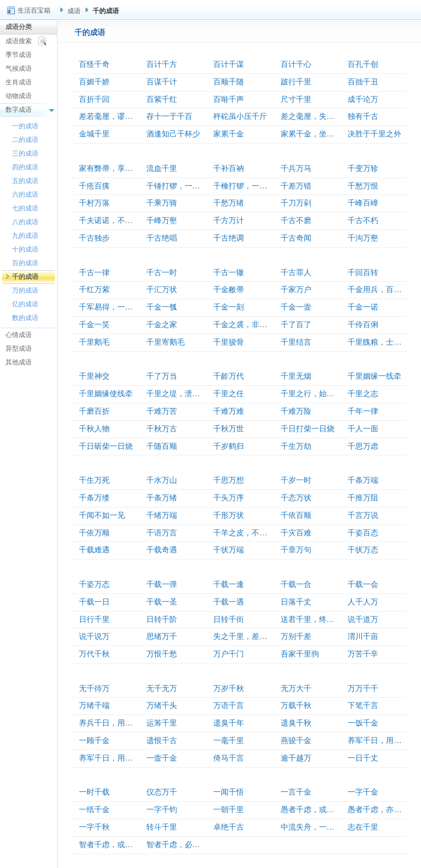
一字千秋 (94, 827)
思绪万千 (162, 636)
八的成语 (25, 222)
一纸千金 (94, 810)
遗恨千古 (162, 741)
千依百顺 (296, 515)
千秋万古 (162, 429)
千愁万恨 (363, 186)
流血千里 (162, 169)
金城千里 (94, 134)
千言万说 (363, 515)
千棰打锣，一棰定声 (248, 186)
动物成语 (19, 96)
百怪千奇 (94, 64)
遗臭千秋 (296, 723)
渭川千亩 (363, 636)
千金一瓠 (162, 307)
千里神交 (94, 376)
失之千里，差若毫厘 (248, 636)
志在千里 (363, 827)
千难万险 (296, 411)
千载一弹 (162, 584)
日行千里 (94, 619)
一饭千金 (363, 723)
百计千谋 (229, 64)
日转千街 (229, 619)
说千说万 (94, 636)
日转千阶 (162, 619)
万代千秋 (94, 654)
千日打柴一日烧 (308, 429)
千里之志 (363, 394)
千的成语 (25, 277)
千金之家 (162, 325)
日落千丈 (296, 602)
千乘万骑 (162, 203)
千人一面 (363, 429)
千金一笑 (94, 325)
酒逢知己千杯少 (173, 134)
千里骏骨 (229, 342)
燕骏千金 (296, 741)
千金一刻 (229, 307)
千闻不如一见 (102, 515)
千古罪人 (296, 273)
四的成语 (25, 167)
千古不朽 (363, 221)
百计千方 (162, 64)
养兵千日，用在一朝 (113, 723)
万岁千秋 (229, 689)
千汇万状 (162, 290)
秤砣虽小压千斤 (240, 116)
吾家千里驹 (300, 654)
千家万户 (296, 290)
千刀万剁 (296, 203)
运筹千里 (162, 723)
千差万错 (296, 186)
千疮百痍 (94, 186)
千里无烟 (296, 376)
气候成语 (19, 68)
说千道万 (363, 619)
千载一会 (363, 584)
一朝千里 (229, 810)
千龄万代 (229, 376)
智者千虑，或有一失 (113, 845)
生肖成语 (19, 82)
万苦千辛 (363, 654)
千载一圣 (162, 602)
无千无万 (162, 689)
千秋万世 (229, 429)
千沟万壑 (363, 238)
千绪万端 (162, 515)
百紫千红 (162, 99)
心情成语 (19, 335)
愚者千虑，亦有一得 (382, 810)
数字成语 (19, 110)
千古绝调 (229, 238)
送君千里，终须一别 (315, 619)
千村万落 (94, 203)
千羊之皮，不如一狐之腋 (255, 533)
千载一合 (296, 584)
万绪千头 (162, 706)
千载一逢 (229, 584)
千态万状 (296, 498)
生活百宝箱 (34, 10)
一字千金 (363, 792)
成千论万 (363, 99)
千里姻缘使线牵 (106, 394)
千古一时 (162, 273)
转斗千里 (162, 827)
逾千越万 (296, 758)
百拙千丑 (363, 82)
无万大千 (296, 689)
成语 (74, 11)
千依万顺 (94, 533)
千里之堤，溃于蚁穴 (181, 394)
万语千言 (229, 706)
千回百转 (363, 273)
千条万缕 (94, 498)
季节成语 (19, 55)
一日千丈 (363, 758)
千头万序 (229, 498)
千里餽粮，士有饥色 (382, 342)
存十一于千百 (169, 116)
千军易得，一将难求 (113, 307)
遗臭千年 (229, 723)
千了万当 (162, 376)
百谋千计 (162, 82)
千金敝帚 (229, 290)
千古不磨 (296, 221)
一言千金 (296, 792)
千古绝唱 (162, 238)
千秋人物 (94, 429)
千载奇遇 (162, 550)
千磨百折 (94, 411)
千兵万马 (296, 169)
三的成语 (25, 153)
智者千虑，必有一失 (181, 845)
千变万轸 (363, 169)
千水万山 (162, 480)
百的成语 (25, 263)
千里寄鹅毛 (166, 342)
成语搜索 (19, 41)
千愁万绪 (229, 203)
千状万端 (229, 550)
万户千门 (229, 654)
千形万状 (229, 515)
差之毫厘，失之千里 (315, 116)
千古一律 (94, 273)
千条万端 (363, 480)
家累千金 (229, 134)
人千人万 (363, 602)
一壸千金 (162, 758)
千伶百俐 (363, 325)
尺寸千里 (296, 99)
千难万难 (229, 411)
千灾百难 (296, 533)
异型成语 (19, 349)
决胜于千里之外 (374, 134)
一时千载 (94, 792)
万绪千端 (94, 706)
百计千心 (296, 64)
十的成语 (25, 249)
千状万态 (363, 550)
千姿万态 (94, 584)
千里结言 (296, 342)
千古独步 (94, 238)
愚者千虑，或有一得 (315, 810)
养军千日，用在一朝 (113, 758)
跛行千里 (296, 82)
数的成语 (25, 318)
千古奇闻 (296, 238)
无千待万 (94, 689)
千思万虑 (363, 446)
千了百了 (296, 325)
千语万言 (162, 533)
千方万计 (229, 221)
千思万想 (229, 480)
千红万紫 (94, 290)
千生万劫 (296, 446)
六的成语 (25, 195)
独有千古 (363, 116)
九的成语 (25, 236)
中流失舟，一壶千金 (315, 827)
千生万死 (94, 480)
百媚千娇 (94, 82)
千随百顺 (162, 446)
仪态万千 (162, 792)
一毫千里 (229, 741)
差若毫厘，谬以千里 (113, 116)
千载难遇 (94, 550)
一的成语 (25, 126)
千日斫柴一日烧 (106, 446)
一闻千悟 (229, 792)
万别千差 (296, 636)
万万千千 (363, 689)
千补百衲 (229, 169)
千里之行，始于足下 (315, 394)
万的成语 (25, 290)
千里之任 (229, 394)
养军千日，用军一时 (382, 741)
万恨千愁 (162, 654)
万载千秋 (296, 706)
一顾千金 (94, 741)
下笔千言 (363, 706)
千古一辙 (229, 273)
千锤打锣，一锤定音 (181, 186)
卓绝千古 (229, 827)
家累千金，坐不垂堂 (315, 134)
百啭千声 (229, 99)
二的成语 (25, 140)
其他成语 (19, 362)
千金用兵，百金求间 (382, 290)
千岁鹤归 (229, 446)
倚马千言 (229, 758)
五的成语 (25, 181)
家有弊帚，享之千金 (113, 169)
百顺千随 (229, 82)
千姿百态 (363, 533)
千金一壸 (296, 307)
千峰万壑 (162, 221)
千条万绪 (162, 498)
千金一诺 (363, 307)
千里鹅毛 (94, 342)
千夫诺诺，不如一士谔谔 (121, 221)
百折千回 (94, 99)
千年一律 (363, 411)
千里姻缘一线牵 (374, 376)
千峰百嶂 (363, 203)
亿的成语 (25, 304)
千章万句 (296, 550)
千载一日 (94, 602)
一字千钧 (162, 810)
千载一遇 (229, 602)
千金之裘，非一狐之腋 (252, 325)
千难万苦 (162, 411)
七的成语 (25, 208)
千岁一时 (296, 480)
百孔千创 (363, 64)
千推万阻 (363, 498)
